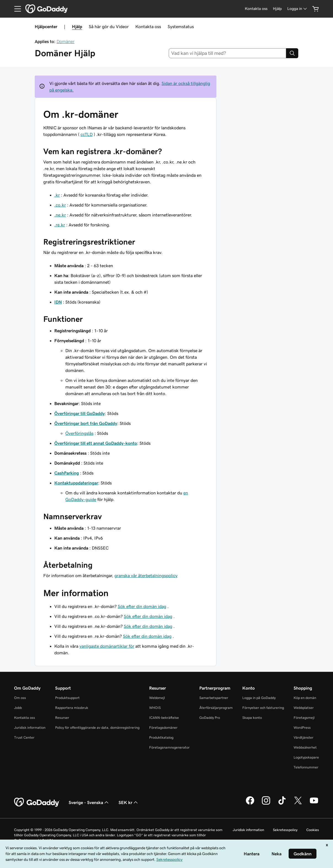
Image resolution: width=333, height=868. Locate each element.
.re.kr (60, 225)
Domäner (65, 41)
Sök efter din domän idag (142, 606)
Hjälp (77, 26)
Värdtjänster (304, 737)
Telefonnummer (306, 767)
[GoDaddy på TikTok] (282, 804)
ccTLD (87, 134)
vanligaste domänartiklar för (107, 646)
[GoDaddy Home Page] (37, 802)
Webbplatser (304, 708)
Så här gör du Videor (109, 26)
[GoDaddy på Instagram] (266, 804)
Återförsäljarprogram (216, 708)
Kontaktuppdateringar (76, 483)
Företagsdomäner (163, 728)
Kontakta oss (148, 26)
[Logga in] (298, 9)
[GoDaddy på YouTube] (314, 804)
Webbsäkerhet (305, 747)
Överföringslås (79, 433)
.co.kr (60, 205)
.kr (57, 195)
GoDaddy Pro (210, 718)
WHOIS (155, 708)
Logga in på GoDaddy (259, 698)
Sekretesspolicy (285, 830)
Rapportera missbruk (72, 708)
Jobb (18, 708)
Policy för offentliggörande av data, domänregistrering (97, 728)
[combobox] (228, 53)
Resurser (62, 718)
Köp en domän (305, 698)
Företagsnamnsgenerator (169, 747)
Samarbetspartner (214, 698)
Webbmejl (157, 698)
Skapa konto (252, 718)
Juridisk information (30, 728)
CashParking (67, 473)
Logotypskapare (306, 757)
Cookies (313, 830)
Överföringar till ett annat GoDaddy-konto (96, 443)
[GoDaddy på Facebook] (250, 804)
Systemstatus (181, 26)
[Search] (292, 53)
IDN (58, 302)
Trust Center (24, 737)
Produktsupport (67, 698)
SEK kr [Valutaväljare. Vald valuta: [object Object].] (129, 802)
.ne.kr (60, 215)
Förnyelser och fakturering (263, 708)
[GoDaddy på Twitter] (298, 804)
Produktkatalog (161, 737)
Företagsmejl (304, 718)
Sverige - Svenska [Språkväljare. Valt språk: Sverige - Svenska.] (89, 802)
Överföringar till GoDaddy (80, 413)
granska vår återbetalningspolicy (146, 575)
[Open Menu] (15, 9)
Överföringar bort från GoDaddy (86, 423)
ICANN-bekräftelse (164, 718)
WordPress (302, 728)
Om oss (20, 698)
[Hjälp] (277, 9)
